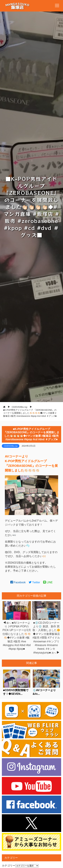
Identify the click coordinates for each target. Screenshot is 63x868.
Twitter (34, 582)
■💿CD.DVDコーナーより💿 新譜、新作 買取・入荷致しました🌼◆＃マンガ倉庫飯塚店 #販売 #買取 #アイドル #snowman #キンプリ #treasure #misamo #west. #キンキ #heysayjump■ (46, 638)
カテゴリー (9, 866)
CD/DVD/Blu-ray (11, 446)
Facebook (18, 582)
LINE (48, 582)
